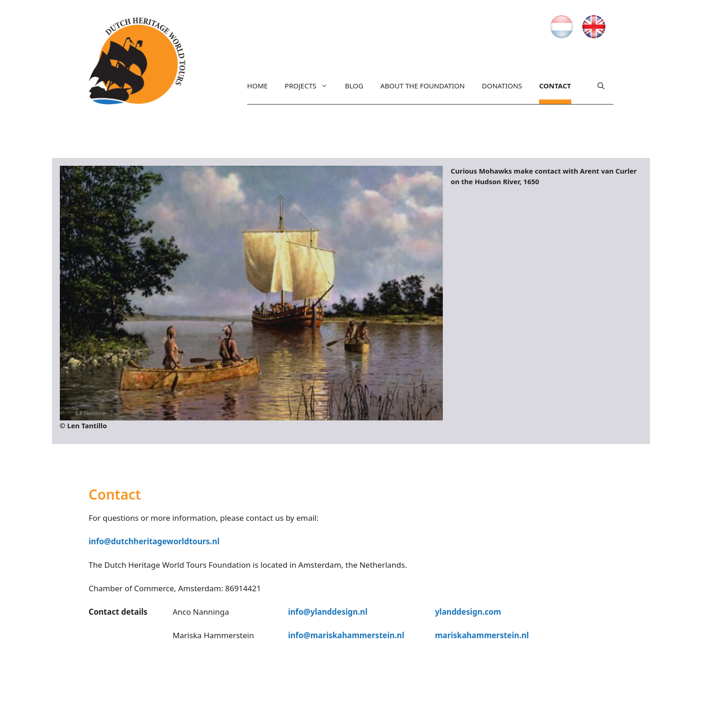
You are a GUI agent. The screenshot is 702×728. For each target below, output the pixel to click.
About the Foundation (423, 86)
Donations (502, 86)
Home (258, 86)
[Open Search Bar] (601, 88)
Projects (307, 86)
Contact (555, 86)
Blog (354, 86)
